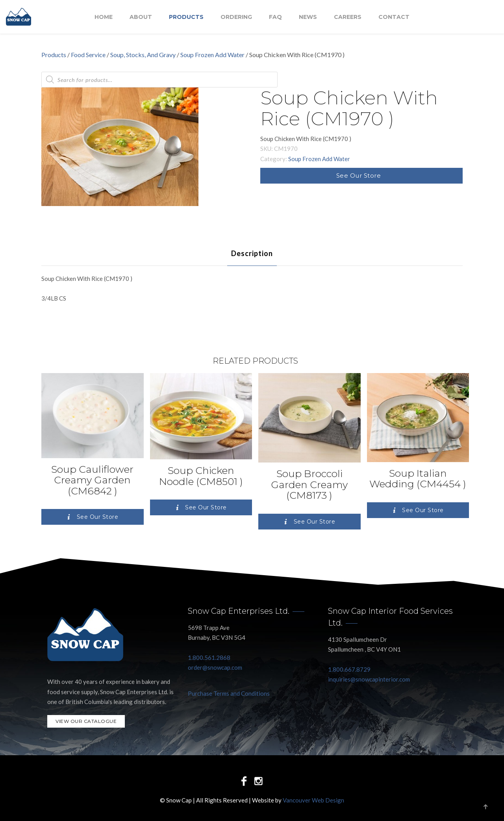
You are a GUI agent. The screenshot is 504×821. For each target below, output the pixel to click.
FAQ (275, 17)
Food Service (88, 55)
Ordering (236, 17)
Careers (348, 17)
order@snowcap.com (215, 667)
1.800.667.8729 (349, 669)
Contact (394, 17)
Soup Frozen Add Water (212, 55)
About (141, 17)
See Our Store (359, 176)
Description (252, 253)
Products (186, 17)
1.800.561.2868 (209, 658)
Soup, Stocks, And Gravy (143, 55)
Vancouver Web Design (313, 800)
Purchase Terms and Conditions (229, 693)
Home (104, 17)
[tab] (252, 253)
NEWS (308, 17)
